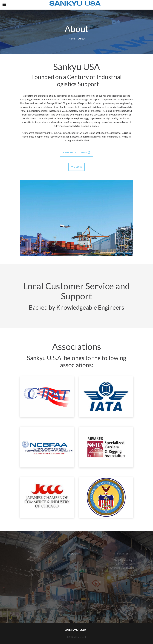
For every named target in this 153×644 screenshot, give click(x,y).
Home (72, 38)
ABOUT (93, 553)
